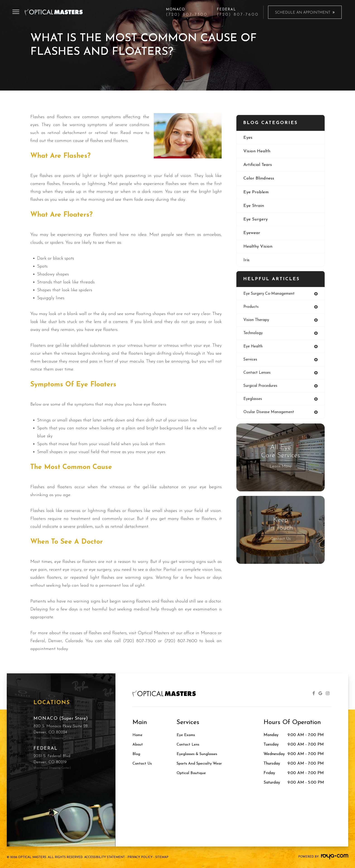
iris (246, 262)
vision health (257, 152)
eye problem (257, 193)
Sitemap (162, 857)
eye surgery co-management (270, 294)
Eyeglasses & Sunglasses (200, 754)
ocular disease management (270, 414)
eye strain (254, 207)
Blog (137, 754)
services (251, 360)
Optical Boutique (192, 773)
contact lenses (258, 374)
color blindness (259, 179)
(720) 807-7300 (187, 15)
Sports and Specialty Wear (201, 764)
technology (253, 334)
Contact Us (281, 541)
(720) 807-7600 (238, 15)
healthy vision (259, 248)
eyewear (252, 234)
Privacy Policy (140, 857)
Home (138, 735)
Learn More (281, 468)
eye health (254, 347)
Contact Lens (189, 745)
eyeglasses (254, 401)
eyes (248, 138)
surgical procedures (261, 387)
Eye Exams (187, 735)
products (251, 307)
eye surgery (256, 221)
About (138, 745)
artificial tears (258, 165)
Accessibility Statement (104, 857)
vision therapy (257, 320)
